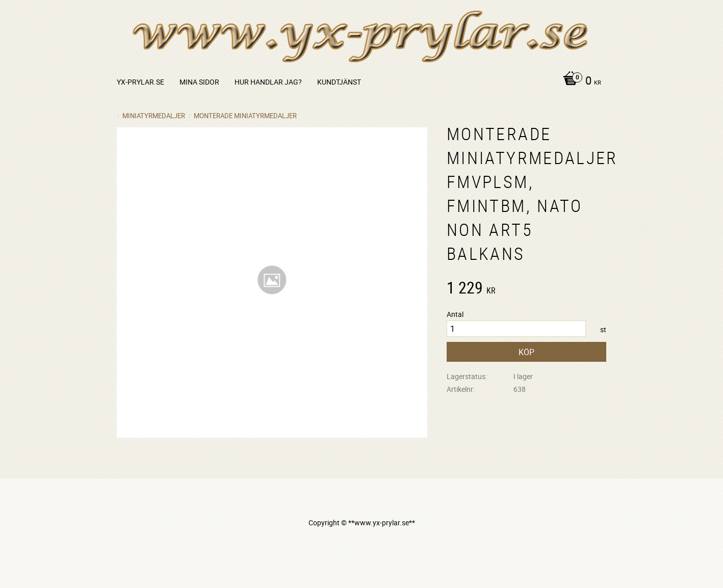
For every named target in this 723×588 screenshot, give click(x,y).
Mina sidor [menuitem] (199, 82)
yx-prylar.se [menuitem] (140, 82)
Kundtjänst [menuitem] (339, 82)
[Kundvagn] (579, 82)
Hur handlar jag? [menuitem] (268, 82)
